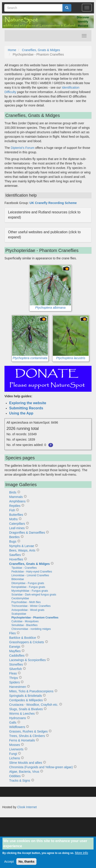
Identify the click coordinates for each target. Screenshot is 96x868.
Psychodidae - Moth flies (26, 602)
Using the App (21, 413)
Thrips (14, 678)
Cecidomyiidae (20, 598)
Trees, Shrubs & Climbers (27, 736)
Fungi (13, 754)
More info (81, 856)
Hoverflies (16, 559)
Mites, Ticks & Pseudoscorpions (31, 691)
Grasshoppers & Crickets (27, 642)
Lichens (15, 758)
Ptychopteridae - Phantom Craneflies (35, 618)
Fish (12, 510)
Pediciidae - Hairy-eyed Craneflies (32, 572)
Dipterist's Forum (22, 148)
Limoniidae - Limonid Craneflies (30, 575)
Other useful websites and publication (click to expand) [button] (44, 235)
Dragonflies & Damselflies (27, 533)
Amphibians (17, 501)
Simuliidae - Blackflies (25, 625)
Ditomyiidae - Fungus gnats (28, 583)
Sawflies (15, 555)
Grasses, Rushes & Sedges (28, 731)
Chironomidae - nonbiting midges (31, 629)
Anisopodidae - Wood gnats (28, 610)
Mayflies (15, 651)
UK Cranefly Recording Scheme (53, 203)
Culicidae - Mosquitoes (25, 621)
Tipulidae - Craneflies (24, 568)
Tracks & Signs (20, 781)
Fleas (13, 673)
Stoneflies (16, 664)
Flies (13, 633)
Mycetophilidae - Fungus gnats (30, 591)
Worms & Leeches (22, 714)
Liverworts (16, 749)
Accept (9, 864)
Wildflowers (17, 727)
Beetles (14, 537)
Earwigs (15, 647)
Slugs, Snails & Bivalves (26, 709)
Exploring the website (28, 403)
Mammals (16, 497)
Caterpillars (17, 524)
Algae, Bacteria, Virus (24, 772)
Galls (13, 722)
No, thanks (26, 864)
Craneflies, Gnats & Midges (41, 50)
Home (12, 50)
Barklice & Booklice (23, 638)
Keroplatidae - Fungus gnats (28, 587)
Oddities (15, 776)
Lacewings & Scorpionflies (27, 660)
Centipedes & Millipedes (26, 700)
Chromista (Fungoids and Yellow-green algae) (41, 767)
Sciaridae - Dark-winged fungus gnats (34, 595)
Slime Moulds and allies (26, 763)
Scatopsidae (19, 614)
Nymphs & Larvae (22, 546)
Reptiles (15, 506)
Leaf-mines (17, 528)
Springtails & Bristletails (26, 696)
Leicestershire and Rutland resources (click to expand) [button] (44, 215)
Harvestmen (18, 687)
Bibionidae (18, 579)
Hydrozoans (18, 718)
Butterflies (16, 515)
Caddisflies (17, 656)
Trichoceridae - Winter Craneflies (31, 606)
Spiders (14, 682)
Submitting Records (26, 408)
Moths (13, 519)
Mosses (15, 745)
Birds (13, 492)
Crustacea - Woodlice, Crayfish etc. (34, 705)
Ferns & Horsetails (22, 740)
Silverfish (16, 669)
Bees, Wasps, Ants (22, 550)
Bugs (13, 541)
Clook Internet (27, 807)
